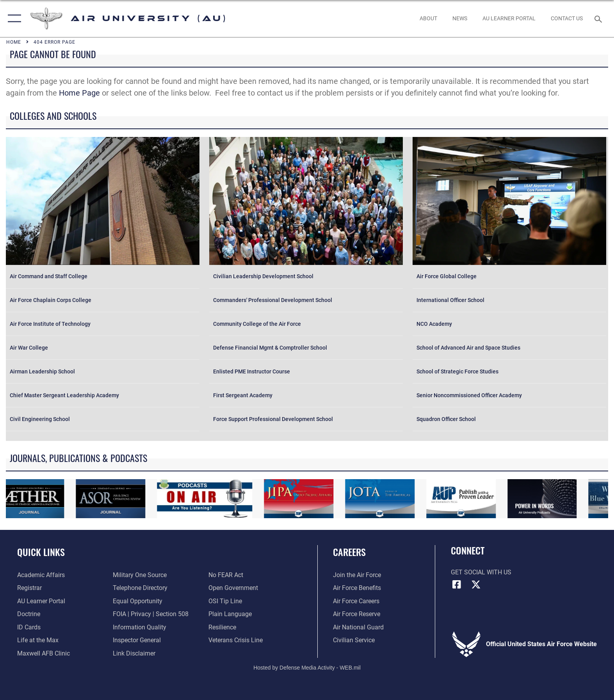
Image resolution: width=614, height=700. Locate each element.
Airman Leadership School (42, 371)
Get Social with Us (481, 572)
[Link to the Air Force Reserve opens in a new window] (357, 614)
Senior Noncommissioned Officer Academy (469, 395)
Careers (349, 552)
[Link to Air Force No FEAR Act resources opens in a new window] (226, 575)
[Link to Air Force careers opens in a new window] (356, 601)
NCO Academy (434, 324)
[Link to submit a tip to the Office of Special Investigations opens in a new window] (225, 601)
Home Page (79, 93)
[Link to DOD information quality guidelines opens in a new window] (140, 627)
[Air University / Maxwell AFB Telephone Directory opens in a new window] (140, 588)
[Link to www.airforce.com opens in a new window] (357, 575)
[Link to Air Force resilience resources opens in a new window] (222, 627)
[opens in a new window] (509, 18)
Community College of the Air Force (257, 324)
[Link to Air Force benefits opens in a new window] (357, 588)
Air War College (29, 348)
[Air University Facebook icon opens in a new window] (457, 585)
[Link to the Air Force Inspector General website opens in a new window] (137, 640)
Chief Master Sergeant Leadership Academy (64, 395)
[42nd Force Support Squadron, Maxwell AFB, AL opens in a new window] (38, 640)
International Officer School (450, 300)
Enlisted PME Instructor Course (252, 371)
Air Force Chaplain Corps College (51, 300)
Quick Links (41, 552)
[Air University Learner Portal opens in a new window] (41, 601)
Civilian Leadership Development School (263, 276)
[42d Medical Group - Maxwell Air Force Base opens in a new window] (44, 653)
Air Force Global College (447, 276)
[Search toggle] (599, 19)
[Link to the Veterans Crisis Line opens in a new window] (236, 640)
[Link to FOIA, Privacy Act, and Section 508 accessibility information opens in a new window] (151, 614)
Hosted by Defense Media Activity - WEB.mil (307, 668)
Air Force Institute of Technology (50, 324)
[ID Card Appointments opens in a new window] (29, 627)
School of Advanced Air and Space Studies (468, 348)
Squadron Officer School (446, 419)
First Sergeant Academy (243, 395)
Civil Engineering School (40, 419)
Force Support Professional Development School (273, 419)
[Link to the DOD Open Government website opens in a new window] (233, 588)
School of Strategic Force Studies (457, 371)
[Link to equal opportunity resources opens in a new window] (138, 601)
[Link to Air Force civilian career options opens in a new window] (354, 640)
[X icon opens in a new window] (476, 585)
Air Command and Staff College (49, 276)
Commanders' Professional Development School (273, 300)
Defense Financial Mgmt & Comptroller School (270, 348)
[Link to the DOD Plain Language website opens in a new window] (230, 614)
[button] (13, 19)
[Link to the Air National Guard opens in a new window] (358, 627)
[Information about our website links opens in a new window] (134, 653)
